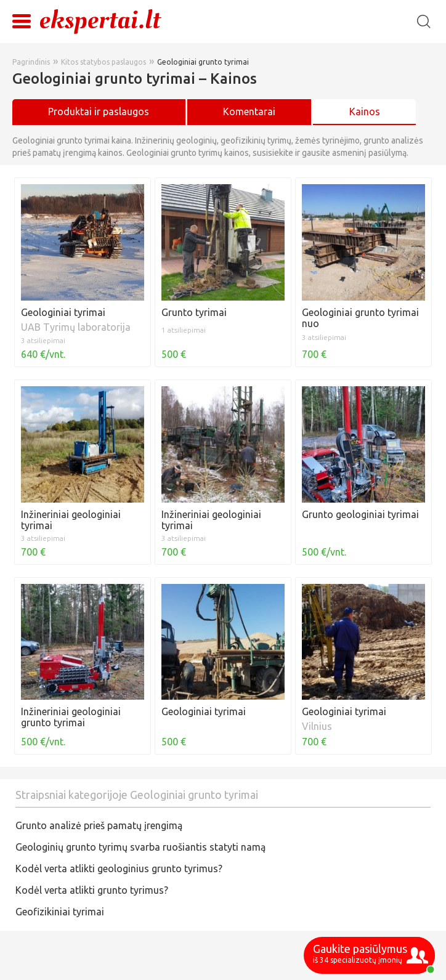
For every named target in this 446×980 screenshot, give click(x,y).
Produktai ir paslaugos (99, 111)
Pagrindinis (31, 62)
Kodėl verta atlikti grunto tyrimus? (92, 890)
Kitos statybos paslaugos (103, 62)
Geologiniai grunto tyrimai (203, 62)
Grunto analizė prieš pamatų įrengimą (99, 825)
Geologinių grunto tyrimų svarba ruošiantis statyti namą (140, 847)
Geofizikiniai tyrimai (60, 912)
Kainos (365, 111)
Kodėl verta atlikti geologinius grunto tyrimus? (119, 869)
